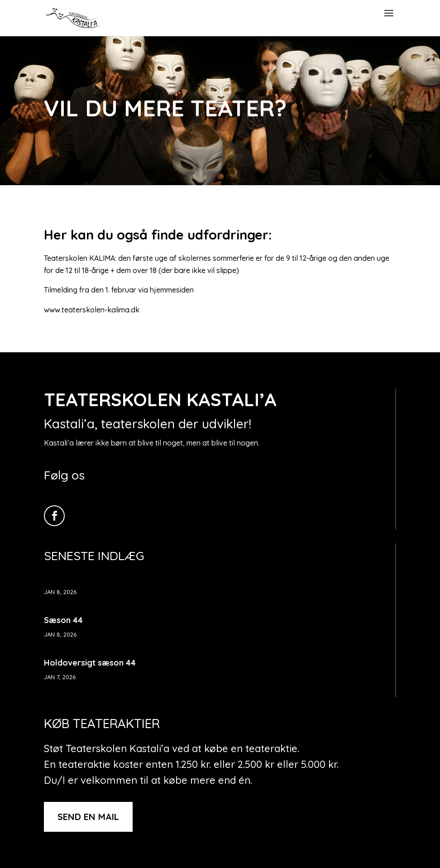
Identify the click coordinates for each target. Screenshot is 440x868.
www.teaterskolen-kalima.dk (92, 310)
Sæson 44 (63, 620)
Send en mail (88, 817)
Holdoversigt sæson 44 (90, 663)
